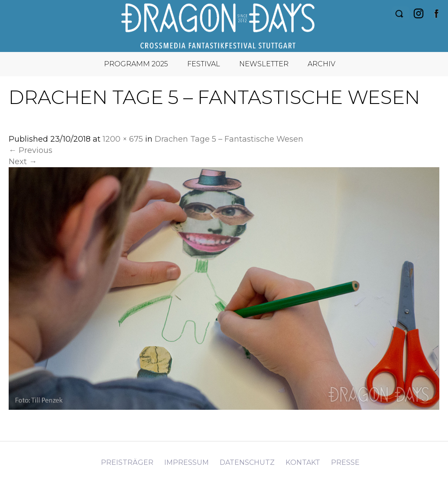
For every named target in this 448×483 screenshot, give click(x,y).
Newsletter (264, 64)
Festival (204, 64)
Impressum (187, 462)
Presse (345, 462)
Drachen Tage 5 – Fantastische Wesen (229, 139)
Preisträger (127, 462)
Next (23, 162)
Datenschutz (247, 462)
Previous (31, 150)
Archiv (321, 64)
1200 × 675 (123, 139)
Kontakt (303, 462)
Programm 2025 (136, 64)
